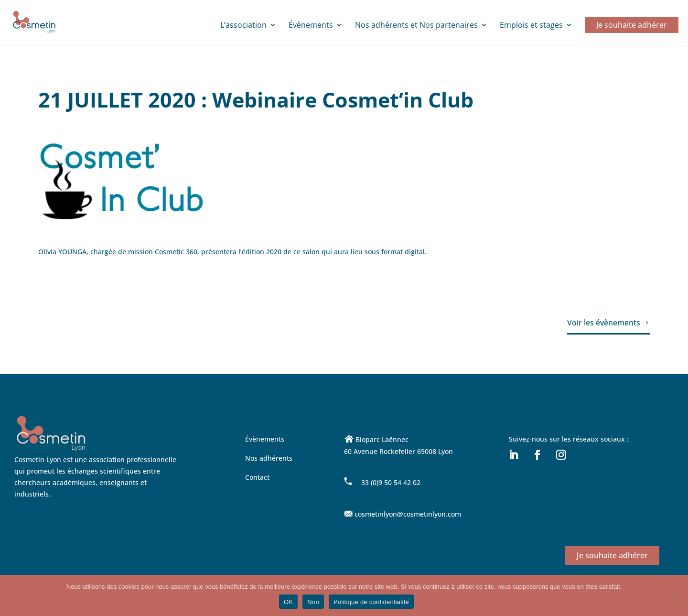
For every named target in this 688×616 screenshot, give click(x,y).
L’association (243, 26)
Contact (257, 477)
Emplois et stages (531, 26)
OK (288, 602)
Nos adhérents (269, 458)
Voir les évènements (604, 323)
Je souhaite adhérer (632, 25)
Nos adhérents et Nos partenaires (416, 26)
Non (313, 602)
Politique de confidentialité (371, 602)
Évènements (311, 26)
